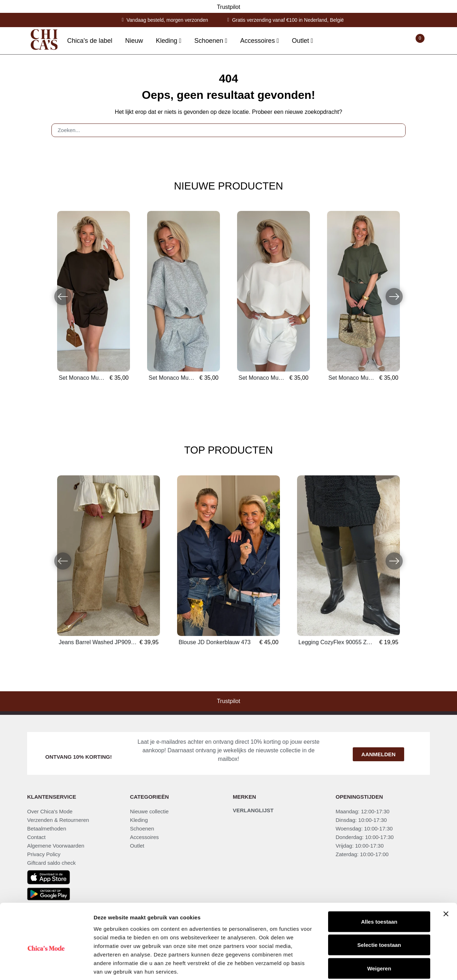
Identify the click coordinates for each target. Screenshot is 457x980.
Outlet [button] (301, 41)
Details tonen (386, 966)
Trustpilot (228, 7)
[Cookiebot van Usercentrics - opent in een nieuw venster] (46, 966)
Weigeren (379, 933)
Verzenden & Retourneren (58, 820)
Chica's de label (90, 41)
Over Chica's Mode (50, 811)
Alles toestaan (379, 886)
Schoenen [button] (210, 41)
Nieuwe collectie (149, 811)
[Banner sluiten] (446, 879)
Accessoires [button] (258, 41)
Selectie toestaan (379, 910)
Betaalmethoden (47, 829)
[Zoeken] (397, 130)
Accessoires (144, 837)
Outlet (137, 846)
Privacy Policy (44, 854)
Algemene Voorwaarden (56, 846)
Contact (36, 837)
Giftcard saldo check (51, 863)
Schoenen (142, 829)
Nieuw (134, 41)
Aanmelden (378, 754)
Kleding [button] (168, 41)
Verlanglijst (253, 810)
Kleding (139, 820)
